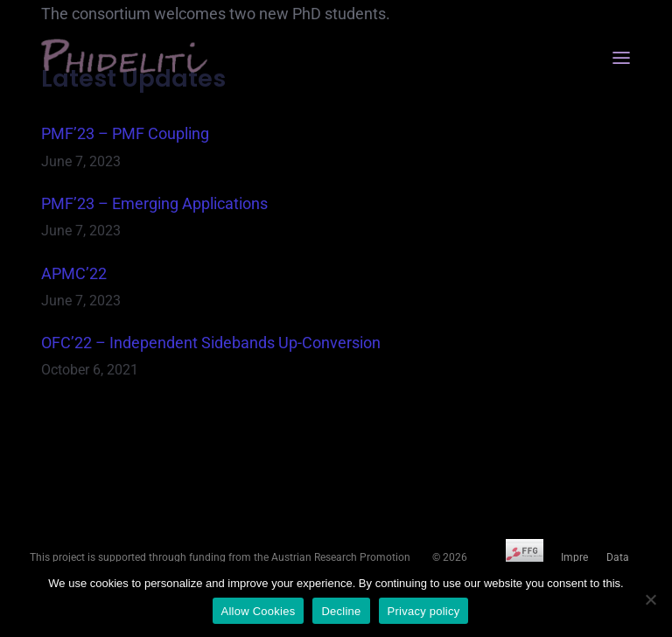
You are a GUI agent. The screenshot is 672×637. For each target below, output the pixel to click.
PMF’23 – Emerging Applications (154, 203)
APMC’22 (74, 273)
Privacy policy (424, 611)
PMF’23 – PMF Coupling (125, 133)
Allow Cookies (259, 611)
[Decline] (650, 599)
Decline (341, 611)
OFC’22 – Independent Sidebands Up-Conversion (211, 343)
